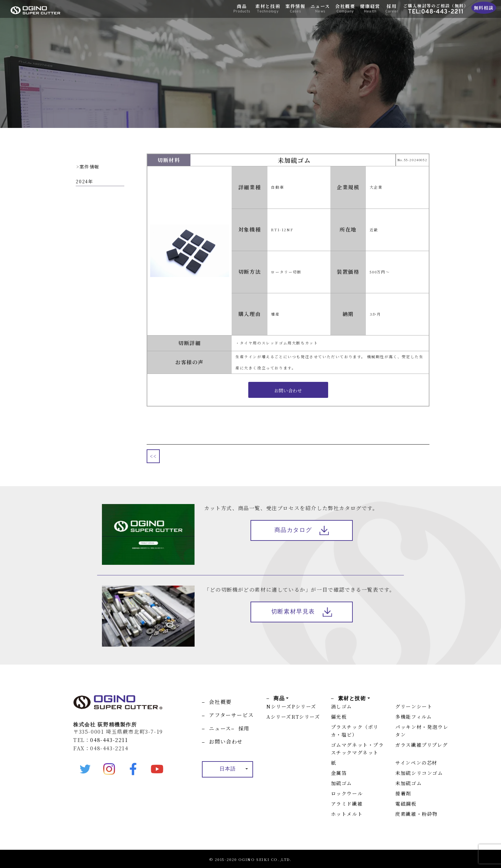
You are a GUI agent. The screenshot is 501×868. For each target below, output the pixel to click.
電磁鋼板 (406, 804)
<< (153, 456)
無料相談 (484, 8)
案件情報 (295, 8)
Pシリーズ (304, 706)
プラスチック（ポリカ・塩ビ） (355, 731)
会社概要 (345, 8)
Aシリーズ (279, 717)
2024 (82, 181)
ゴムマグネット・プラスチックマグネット (358, 749)
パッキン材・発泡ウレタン (422, 731)
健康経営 (370, 8)
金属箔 (339, 773)
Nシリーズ (279, 706)
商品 (242, 8)
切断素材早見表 (293, 612)
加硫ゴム (342, 783)
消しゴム (342, 706)
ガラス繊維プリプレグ (421, 745)
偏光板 (339, 717)
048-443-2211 (109, 740)
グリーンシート (414, 706)
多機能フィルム (413, 717)
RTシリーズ (306, 717)
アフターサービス (231, 715)
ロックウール (347, 793)
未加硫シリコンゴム (419, 773)
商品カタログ (293, 530)
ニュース (320, 8)
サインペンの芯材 (416, 763)
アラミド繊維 (347, 804)
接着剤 (403, 793)
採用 (392, 8)
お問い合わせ (226, 742)
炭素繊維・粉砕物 (416, 814)
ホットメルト (347, 814)
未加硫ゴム (409, 783)
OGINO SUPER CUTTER (35, 10)
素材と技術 (268, 8)
